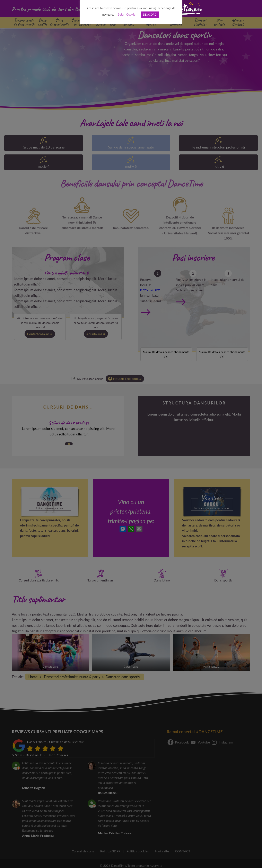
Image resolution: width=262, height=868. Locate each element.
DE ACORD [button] (150, 15)
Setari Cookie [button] (127, 14)
